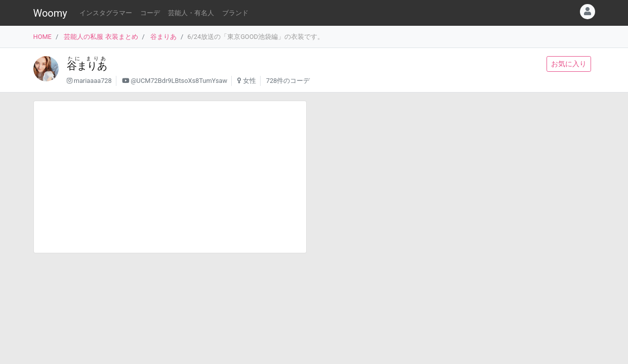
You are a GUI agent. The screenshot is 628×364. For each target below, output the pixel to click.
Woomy (50, 13)
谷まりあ (163, 37)
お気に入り (569, 64)
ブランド (235, 13)
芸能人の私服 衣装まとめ (101, 37)
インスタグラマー (106, 13)
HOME (43, 37)
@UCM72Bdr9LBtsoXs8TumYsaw (179, 81)
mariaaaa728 (93, 81)
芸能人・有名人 (191, 13)
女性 (249, 81)
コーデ (150, 13)
